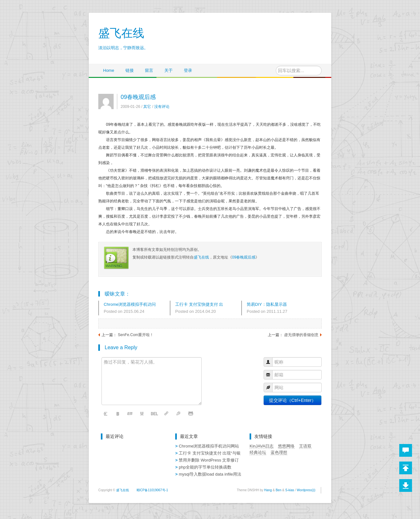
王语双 (305, 446)
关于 (169, 70)
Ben (279, 490)
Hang (268, 490)
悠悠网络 (286, 446)
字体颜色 (179, 414)
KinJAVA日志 (262, 446)
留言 (149, 70)
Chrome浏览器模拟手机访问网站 (130, 305)
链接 (130, 70)
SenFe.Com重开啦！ (136, 335)
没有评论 (162, 107)
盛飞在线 (201, 257)
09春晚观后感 (138, 97)
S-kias (290, 490)
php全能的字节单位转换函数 (205, 467)
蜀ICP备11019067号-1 (152, 490)
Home (109, 70)
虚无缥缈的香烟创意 (301, 335)
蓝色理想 (279, 452)
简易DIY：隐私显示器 (267, 304)
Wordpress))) (306, 490)
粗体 (118, 414)
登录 (188, 70)
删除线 (154, 414)
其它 (147, 107)
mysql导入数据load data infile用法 (210, 474)
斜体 (130, 414)
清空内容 (106, 414)
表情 (191, 414)
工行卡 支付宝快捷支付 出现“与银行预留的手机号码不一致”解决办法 (201, 305)
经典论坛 (258, 452)
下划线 (142, 414)
